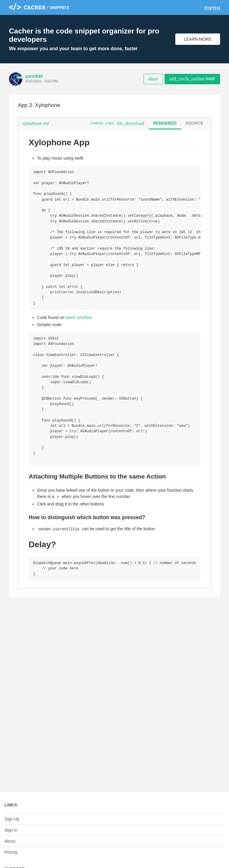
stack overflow (79, 325)
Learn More (198, 39)
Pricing (11, 852)
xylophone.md (36, 123)
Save (192, 79)
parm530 (34, 76)
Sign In (11, 830)
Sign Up (12, 819)
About (10, 841)
